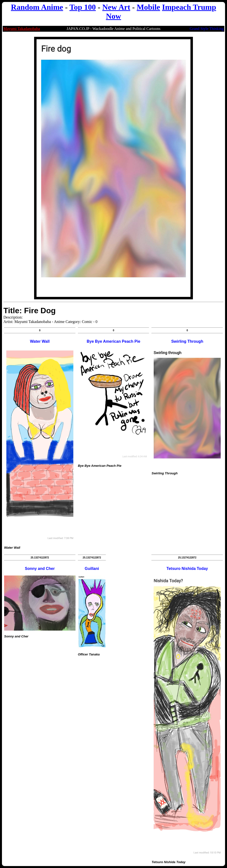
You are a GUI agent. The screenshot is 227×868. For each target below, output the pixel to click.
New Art (116, 7)
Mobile (148, 7)
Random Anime (37, 7)
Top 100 (83, 7)
